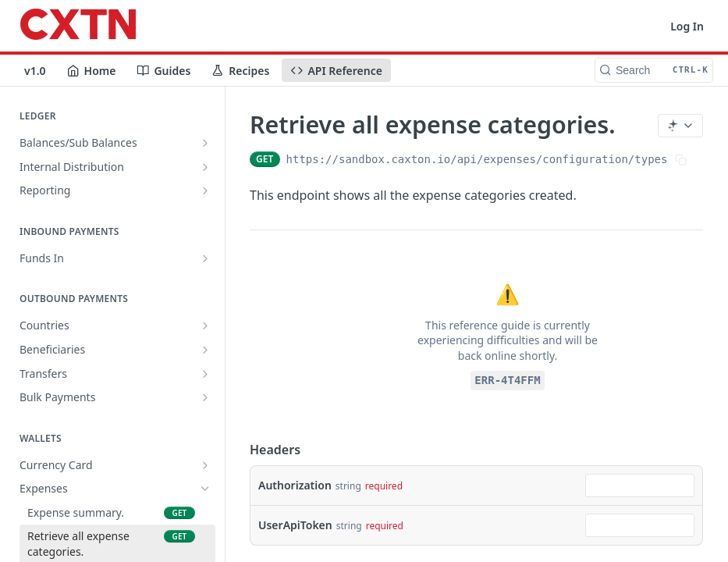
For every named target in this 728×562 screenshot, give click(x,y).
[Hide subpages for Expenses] (205, 489)
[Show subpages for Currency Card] (205, 465)
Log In (687, 26)
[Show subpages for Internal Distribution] (205, 167)
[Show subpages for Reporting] (205, 190)
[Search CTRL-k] (654, 70)
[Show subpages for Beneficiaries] (205, 350)
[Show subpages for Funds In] (205, 258)
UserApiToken (295, 525)
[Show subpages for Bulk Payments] (205, 397)
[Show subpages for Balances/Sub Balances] (205, 143)
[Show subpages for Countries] (205, 325)
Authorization (295, 485)
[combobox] (640, 486)
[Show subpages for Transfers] (205, 374)
